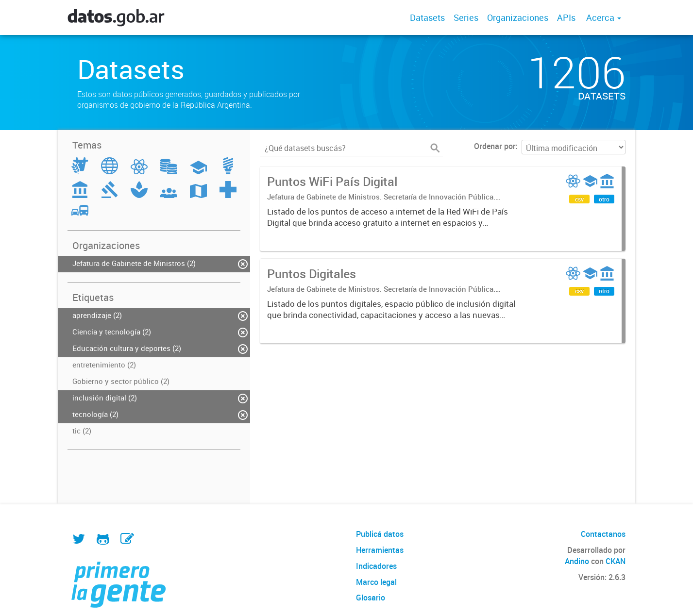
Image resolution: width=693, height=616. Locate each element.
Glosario (371, 598)
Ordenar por (495, 146)
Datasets (427, 17)
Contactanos (603, 534)
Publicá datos (380, 534)
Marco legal (376, 582)
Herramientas (380, 550)
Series (466, 17)
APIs (566, 17)
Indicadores (376, 566)
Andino (577, 561)
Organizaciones (518, 17)
